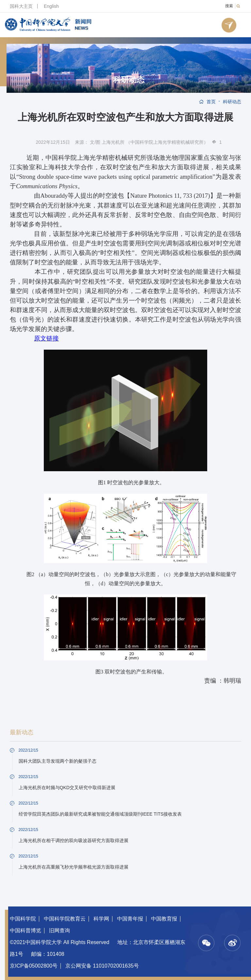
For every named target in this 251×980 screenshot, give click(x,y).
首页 (211, 102)
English (51, 6)
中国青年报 (130, 919)
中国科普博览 (25, 930)
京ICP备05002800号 (34, 966)
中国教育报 (164, 919)
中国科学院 (23, 919)
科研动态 (129, 80)
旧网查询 (59, 930)
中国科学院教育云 (65, 919)
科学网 (101, 919)
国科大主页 (21, 6)
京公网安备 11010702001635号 (102, 966)
